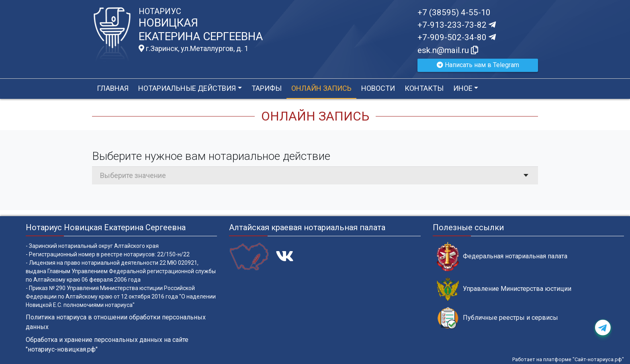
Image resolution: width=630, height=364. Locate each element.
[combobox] (315, 175)
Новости (378, 88)
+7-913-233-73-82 (457, 25)
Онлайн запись (321, 88)
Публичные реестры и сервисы (497, 318)
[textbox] (315, 175)
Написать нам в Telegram (478, 65)
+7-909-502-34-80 (457, 37)
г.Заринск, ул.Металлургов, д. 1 (193, 49)
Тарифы (267, 88)
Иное (463, 88)
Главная (113, 88)
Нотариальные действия (187, 88)
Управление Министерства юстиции (504, 289)
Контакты (424, 88)
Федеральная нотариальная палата (502, 257)
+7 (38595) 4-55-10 (454, 12)
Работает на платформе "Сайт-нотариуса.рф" (568, 359)
